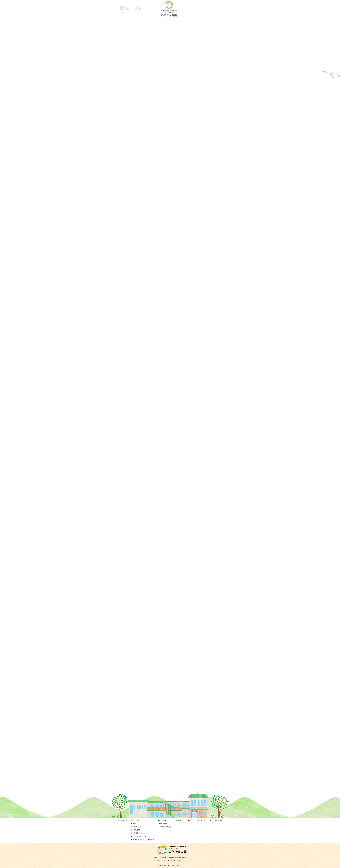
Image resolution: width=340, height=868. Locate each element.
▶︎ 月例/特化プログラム (140, 833)
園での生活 (162, 820)
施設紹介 (179, 820)
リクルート (201, 820)
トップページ (122, 820)
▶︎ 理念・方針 (136, 827)
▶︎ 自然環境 (136, 830)
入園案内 (190, 820)
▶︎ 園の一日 (163, 823)
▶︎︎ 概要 (134, 823)
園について (135, 820)
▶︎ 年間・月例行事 (165, 827)
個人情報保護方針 (216, 820)
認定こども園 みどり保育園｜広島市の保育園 (170, 9)
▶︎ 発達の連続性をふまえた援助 (143, 840)
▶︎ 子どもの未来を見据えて (141, 836)
